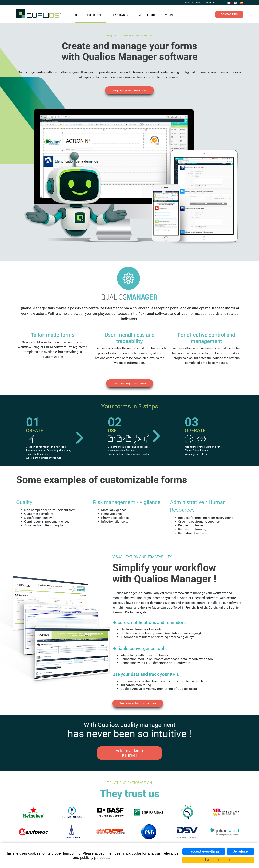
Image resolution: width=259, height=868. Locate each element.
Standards (120, 15)
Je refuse (240, 851)
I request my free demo (130, 383)
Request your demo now (129, 90)
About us (147, 15)
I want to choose (218, 860)
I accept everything (204, 851)
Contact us (229, 14)
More (169, 15)
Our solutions (88, 15)
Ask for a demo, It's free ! (130, 753)
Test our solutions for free (138, 703)
